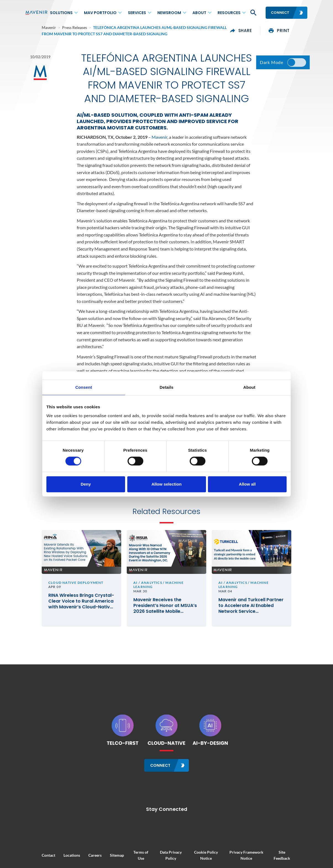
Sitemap (100, 860)
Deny (86, 484)
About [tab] (249, 387)
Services (137, 13)
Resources (229, 13)
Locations (55, 860)
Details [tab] (166, 387)
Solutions (61, 13)
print (296, 31)
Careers (78, 860)
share (258, 31)
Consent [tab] (84, 387)
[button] (253, 13)
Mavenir (159, 141)
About (199, 13)
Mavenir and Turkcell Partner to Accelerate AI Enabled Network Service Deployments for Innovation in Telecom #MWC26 (260, 612)
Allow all (247, 484)
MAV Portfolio (100, 13)
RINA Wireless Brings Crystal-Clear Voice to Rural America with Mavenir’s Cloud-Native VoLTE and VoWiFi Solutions (70, 612)
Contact (32, 860)
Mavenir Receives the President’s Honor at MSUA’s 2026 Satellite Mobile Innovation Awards (165, 612)
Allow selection (166, 484)
